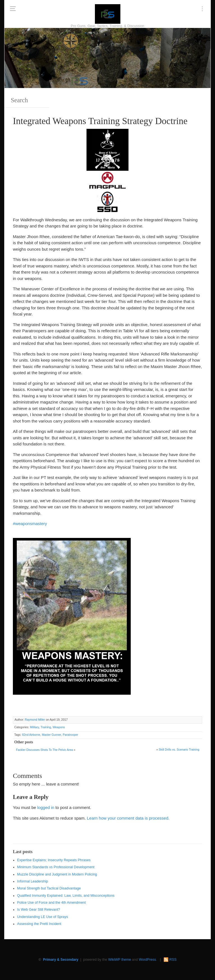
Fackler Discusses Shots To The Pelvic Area (44, 750)
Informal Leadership (32, 881)
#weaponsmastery (30, 524)
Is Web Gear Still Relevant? (38, 910)
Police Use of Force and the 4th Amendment (51, 903)
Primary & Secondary (61, 960)
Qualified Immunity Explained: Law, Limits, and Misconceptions (66, 896)
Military (34, 727)
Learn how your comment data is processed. (128, 818)
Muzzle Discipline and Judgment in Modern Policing (57, 874)
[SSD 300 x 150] (107, 202)
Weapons (59, 727)
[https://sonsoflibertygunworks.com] (107, 160)
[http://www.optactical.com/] (107, 139)
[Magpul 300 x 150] (107, 181)
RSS (173, 960)
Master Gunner (51, 735)
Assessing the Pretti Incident (39, 924)
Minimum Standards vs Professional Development (56, 867)
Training (46, 727)
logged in (46, 807)
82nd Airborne (31, 735)
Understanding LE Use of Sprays (43, 917)
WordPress (148, 960)
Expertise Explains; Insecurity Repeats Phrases (54, 860)
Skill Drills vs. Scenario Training (179, 750)
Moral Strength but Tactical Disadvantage (49, 888)
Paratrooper (70, 735)
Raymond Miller (35, 720)
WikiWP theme (120, 960)
